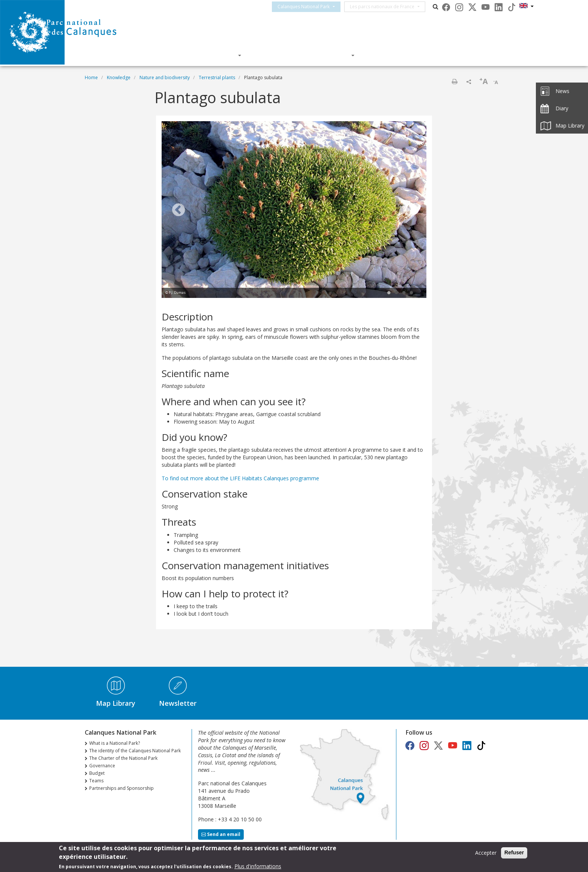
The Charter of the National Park (123, 758)
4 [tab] (411, 293)
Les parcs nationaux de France (389, 7)
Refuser (514, 853)
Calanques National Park (310, 7)
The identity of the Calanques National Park (135, 751)
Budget (97, 773)
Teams (96, 781)
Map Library (116, 703)
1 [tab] (389, 293)
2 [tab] (396, 293)
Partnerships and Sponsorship (121, 788)
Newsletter (178, 703)
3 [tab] (404, 293)
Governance (102, 766)
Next (409, 210)
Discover (220, 55)
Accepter (486, 853)
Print (454, 81)
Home (91, 77)
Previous (178, 210)
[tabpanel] (294, 210)
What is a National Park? (115, 743)
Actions (335, 55)
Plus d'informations (258, 866)
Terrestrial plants (217, 77)
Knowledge (278, 55)
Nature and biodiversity (165, 77)
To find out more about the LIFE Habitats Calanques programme (240, 478)
